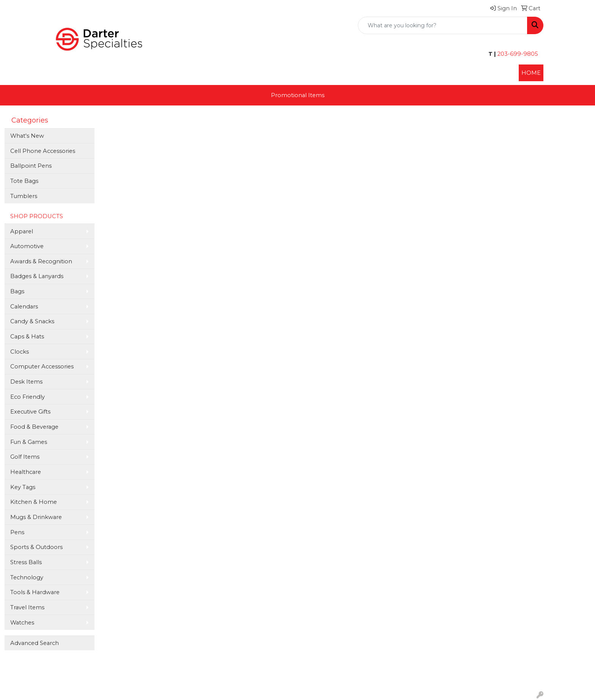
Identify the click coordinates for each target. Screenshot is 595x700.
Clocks (20, 352)
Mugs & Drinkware (36, 517)
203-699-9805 (517, 54)
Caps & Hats (27, 337)
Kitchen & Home (34, 502)
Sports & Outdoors (36, 547)
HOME (531, 73)
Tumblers (24, 196)
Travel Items (27, 607)
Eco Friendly (28, 397)
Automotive (27, 246)
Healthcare (26, 472)
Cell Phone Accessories (43, 151)
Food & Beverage (34, 427)
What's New (27, 136)
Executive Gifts (30, 412)
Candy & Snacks (32, 321)
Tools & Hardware (35, 592)
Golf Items (25, 457)
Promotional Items (298, 95)
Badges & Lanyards (37, 276)
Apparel (22, 231)
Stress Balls (26, 562)
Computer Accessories (42, 367)
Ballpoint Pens (31, 166)
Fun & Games (29, 442)
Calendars (24, 307)
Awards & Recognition (41, 261)
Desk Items (26, 382)
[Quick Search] (443, 25)
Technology (27, 577)
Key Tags (23, 487)
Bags (17, 291)
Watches (22, 623)
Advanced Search (35, 643)
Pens (17, 532)
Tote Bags (24, 181)
